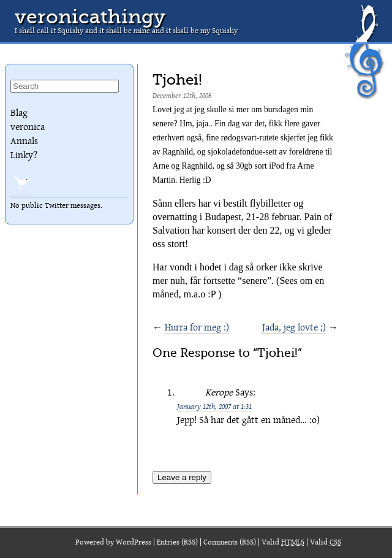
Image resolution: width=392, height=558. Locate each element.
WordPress (134, 542)
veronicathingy (90, 17)
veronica (28, 127)
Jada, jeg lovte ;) (294, 327)
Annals (24, 141)
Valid (283, 542)
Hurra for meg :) (197, 327)
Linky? (24, 155)
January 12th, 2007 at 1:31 (214, 406)
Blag (19, 113)
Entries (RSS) (177, 542)
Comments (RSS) (230, 542)
